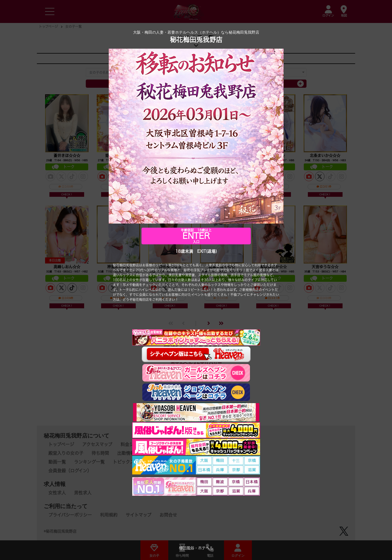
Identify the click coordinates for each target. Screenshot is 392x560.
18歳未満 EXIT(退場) (196, 252)
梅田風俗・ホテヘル (196, 549)
